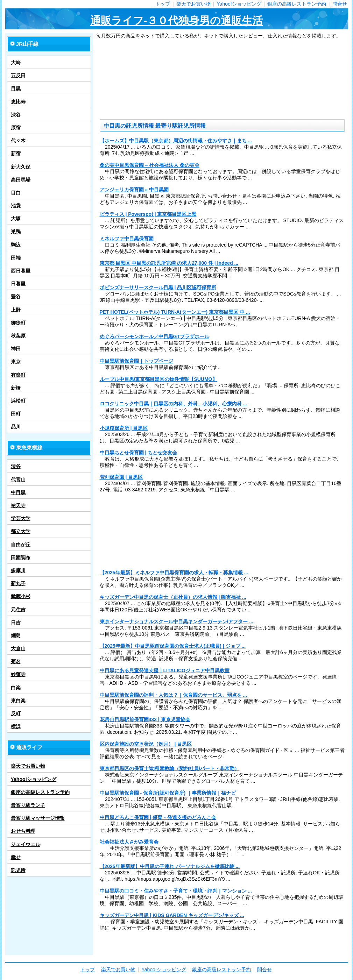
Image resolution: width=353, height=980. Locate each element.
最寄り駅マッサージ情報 (38, 818)
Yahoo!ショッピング (239, 4)
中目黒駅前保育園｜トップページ (136, 361)
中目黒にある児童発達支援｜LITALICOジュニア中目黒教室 (165, 670)
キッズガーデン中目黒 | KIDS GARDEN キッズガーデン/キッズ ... (172, 915)
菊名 (16, 661)
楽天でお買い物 (193, 4)
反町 (16, 713)
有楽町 (18, 375)
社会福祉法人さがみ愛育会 (129, 842)
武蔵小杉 (21, 596)
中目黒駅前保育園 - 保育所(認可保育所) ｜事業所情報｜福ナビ (168, 793)
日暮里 (18, 284)
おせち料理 (23, 831)
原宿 (16, 128)
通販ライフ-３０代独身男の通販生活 (177, 20)
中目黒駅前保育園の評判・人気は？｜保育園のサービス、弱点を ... (174, 695)
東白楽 (18, 701)
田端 (16, 258)
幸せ (16, 857)
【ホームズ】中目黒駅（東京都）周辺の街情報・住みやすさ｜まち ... (176, 141)
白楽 (16, 688)
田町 (16, 414)
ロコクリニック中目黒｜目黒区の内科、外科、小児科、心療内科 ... (174, 404)
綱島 (16, 635)
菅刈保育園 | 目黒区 (121, 477)
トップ (163, 4)
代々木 (18, 141)
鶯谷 (16, 297)
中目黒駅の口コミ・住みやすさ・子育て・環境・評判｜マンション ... (176, 891)
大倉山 (18, 648)
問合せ (340, 4)
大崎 (16, 63)
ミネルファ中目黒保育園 (127, 239)
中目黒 (18, 492)
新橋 (16, 388)
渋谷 (16, 115)
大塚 (16, 219)
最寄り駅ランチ (28, 805)
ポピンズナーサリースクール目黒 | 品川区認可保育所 (158, 287)
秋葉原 (18, 336)
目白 (16, 193)
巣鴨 (16, 232)
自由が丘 (21, 545)
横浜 (16, 726)
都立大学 (21, 531)
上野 (16, 310)
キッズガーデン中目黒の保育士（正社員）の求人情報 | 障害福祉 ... (173, 597)
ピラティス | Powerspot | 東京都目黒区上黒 (148, 214)
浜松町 (18, 401)
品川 (16, 427)
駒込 (16, 245)
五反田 (18, 76)
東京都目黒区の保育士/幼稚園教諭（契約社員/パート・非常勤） (170, 768)
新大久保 (21, 167)
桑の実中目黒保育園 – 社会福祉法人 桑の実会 (150, 165)
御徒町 (18, 323)
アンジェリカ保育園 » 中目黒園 (134, 190)
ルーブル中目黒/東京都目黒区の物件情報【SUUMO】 (158, 379)
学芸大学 (21, 518)
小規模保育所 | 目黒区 (124, 428)
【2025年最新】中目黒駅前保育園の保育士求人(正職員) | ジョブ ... (173, 646)
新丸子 (18, 583)
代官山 (18, 480)
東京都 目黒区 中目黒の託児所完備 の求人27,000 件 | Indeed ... (169, 263)
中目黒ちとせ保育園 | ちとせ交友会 (139, 453)
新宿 (16, 154)
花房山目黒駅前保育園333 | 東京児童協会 (145, 719)
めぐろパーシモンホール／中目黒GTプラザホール (154, 336)
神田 (16, 349)
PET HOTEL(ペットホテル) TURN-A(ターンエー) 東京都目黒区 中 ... (175, 312)
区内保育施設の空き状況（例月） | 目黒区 (146, 744)
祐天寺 (18, 505)
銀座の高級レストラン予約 (297, 4)
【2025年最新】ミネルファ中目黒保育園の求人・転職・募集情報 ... (174, 573)
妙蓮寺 (18, 674)
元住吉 (18, 610)
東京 (16, 362)
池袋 (16, 206)
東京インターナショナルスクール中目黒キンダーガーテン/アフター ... (176, 622)
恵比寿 (18, 102)
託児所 (18, 870)
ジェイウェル (26, 844)
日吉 (16, 623)
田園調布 (21, 558)
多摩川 (18, 570)
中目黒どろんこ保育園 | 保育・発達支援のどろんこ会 (158, 817)
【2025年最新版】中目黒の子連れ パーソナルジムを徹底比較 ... (170, 866)
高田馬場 (21, 180)
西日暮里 (21, 271)
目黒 (16, 88)
